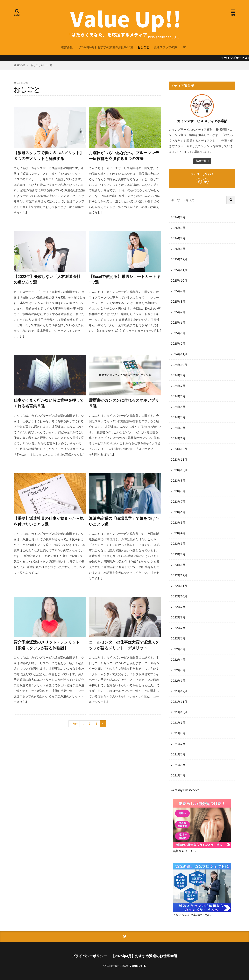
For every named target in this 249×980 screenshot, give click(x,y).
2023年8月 (178, 491)
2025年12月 (179, 259)
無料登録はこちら (185, 851)
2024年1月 (178, 438)
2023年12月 (179, 449)
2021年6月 (178, 754)
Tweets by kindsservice (184, 790)
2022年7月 (178, 628)
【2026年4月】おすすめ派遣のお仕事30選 (105, 47)
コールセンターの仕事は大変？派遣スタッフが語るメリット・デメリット (124, 645)
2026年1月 (178, 249)
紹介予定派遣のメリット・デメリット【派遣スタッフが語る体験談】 (47, 645)
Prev (75, 724)
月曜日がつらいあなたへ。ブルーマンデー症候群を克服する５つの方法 (124, 155)
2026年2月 (178, 238)
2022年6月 (178, 638)
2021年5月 (178, 765)
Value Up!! (137, 966)
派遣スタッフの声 (165, 47)
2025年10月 (179, 280)
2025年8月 (178, 301)
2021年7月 (178, 744)
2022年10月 (179, 596)
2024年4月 (178, 417)
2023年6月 (178, 512)
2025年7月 (178, 312)
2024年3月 (178, 428)
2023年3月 (178, 544)
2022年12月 (179, 575)
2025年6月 (178, 322)
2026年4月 (178, 217)
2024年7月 (178, 386)
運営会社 (67, 47)
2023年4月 (178, 533)
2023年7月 (178, 501)
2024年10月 (179, 365)
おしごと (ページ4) (41, 65)
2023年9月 (178, 480)
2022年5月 (178, 649)
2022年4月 (178, 659)
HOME (21, 65)
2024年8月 (178, 375)
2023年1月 (178, 565)
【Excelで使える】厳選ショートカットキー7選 (125, 279)
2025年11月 (179, 270)
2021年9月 (178, 723)
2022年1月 (178, 681)
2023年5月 (178, 522)
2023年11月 (179, 459)
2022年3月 (178, 670)
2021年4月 (178, 775)
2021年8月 (178, 733)
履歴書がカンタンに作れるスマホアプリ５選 (124, 403)
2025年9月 (178, 291)
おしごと (143, 47)
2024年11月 (179, 354)
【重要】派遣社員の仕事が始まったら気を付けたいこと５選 (49, 521)
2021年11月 (179, 702)
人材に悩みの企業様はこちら (192, 915)
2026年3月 (178, 228)
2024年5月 (178, 407)
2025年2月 (178, 343)
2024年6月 (178, 396)
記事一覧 (201, 161)
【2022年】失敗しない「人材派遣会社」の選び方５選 (49, 279)
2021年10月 (179, 712)
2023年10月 (179, 470)
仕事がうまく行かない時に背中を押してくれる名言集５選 (49, 403)
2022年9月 (178, 607)
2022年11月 (179, 586)
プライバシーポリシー (89, 956)
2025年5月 (178, 333)
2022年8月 (178, 617)
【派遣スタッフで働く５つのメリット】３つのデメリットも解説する (49, 155)
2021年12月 (179, 691)
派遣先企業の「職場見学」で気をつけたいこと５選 (124, 521)
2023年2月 (178, 554)
